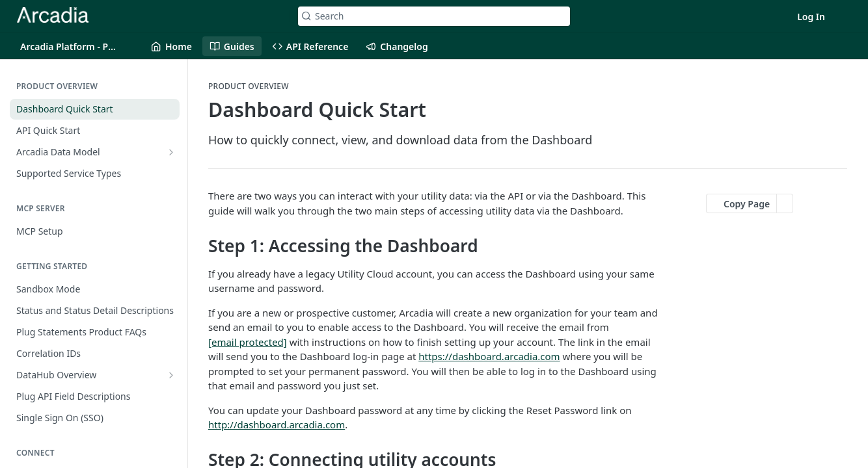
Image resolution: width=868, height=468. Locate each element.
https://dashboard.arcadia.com (489, 356)
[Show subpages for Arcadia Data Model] (171, 152)
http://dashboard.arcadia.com (277, 424)
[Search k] (434, 16)
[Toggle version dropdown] (77, 46)
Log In (811, 17)
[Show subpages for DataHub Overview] (171, 375)
